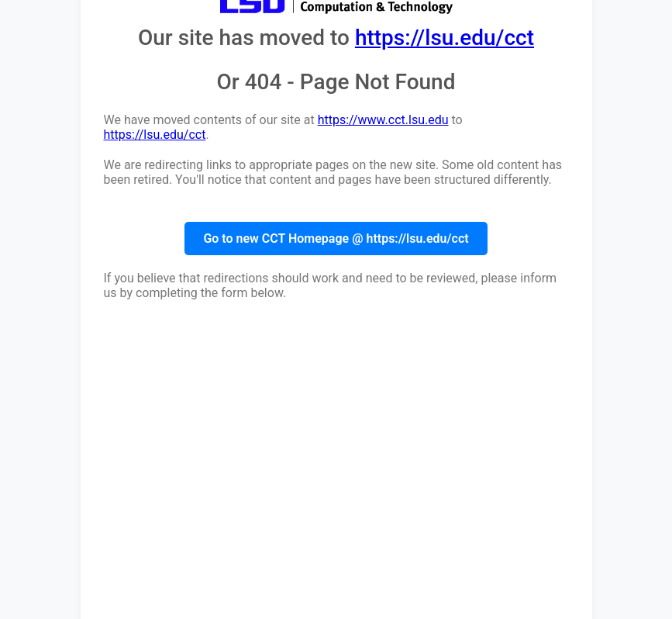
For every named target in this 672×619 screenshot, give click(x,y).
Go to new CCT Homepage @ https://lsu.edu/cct (336, 239)
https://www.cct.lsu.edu (383, 120)
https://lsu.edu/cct (445, 38)
